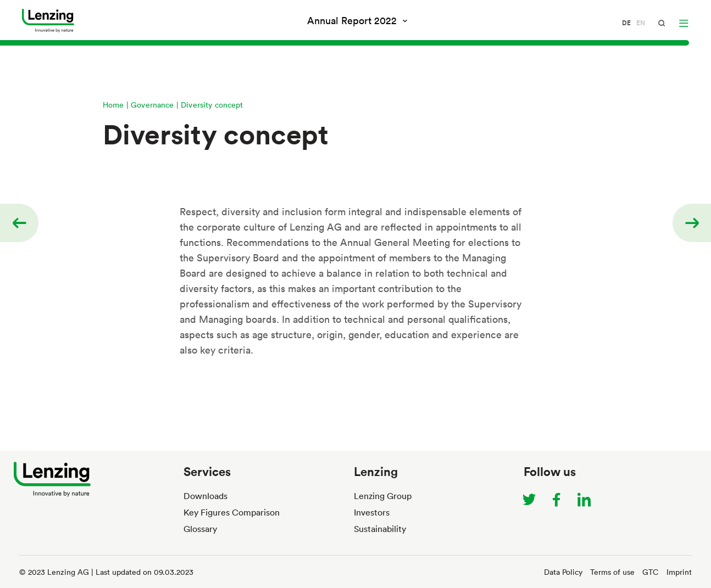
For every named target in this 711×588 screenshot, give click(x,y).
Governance (152, 105)
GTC (651, 572)
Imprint (679, 572)
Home (113, 105)
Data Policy (563, 572)
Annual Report (353, 20)
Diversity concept (212, 105)
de (626, 23)
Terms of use (612, 572)
